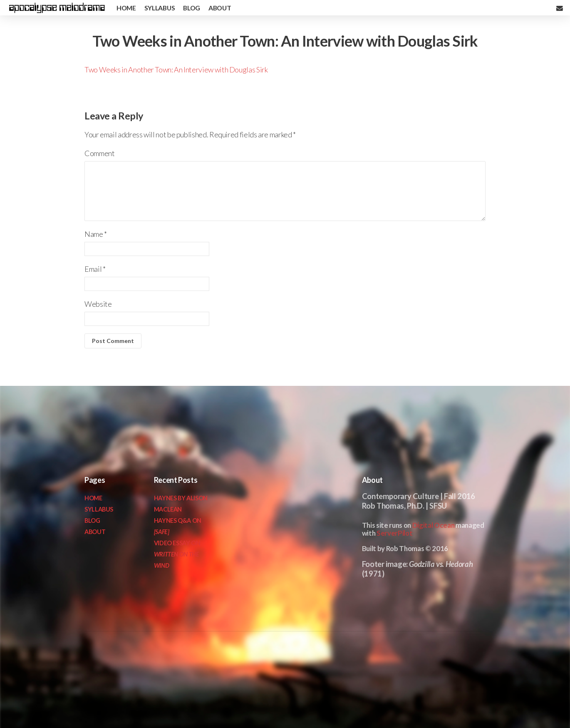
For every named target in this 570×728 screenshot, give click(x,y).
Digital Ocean (434, 525)
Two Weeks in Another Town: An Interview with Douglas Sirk (176, 70)
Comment (99, 153)
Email (95, 269)
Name (96, 234)
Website (98, 304)
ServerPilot (394, 533)
